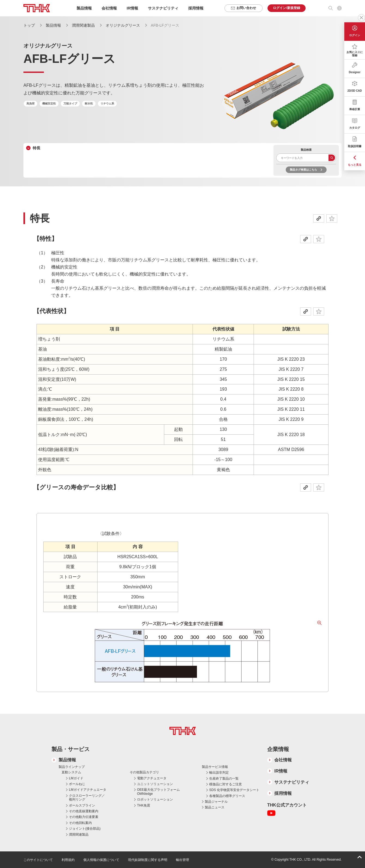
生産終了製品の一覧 (224, 779)
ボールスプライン (82, 805)
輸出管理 (182, 860)
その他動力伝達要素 (84, 817)
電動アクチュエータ (152, 778)
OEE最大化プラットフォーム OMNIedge (158, 792)
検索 (332, 158)
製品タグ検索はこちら (303, 170)
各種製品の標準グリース (227, 796)
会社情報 (283, 760)
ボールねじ (77, 784)
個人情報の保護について (101, 860)
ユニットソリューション (155, 784)
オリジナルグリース (123, 25)
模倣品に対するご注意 (226, 784)
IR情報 (281, 771)
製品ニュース (215, 807)
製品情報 (53, 25)
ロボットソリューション (155, 799)
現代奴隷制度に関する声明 (148, 860)
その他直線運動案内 (84, 811)
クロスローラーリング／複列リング (87, 798)
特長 (36, 148)
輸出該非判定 (219, 773)
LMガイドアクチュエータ (88, 790)
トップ (29, 25)
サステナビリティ (292, 782)
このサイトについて (38, 860)
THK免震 (144, 805)
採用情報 (196, 8)
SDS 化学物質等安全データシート (234, 790)
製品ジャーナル (216, 802)
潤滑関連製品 (83, 25)
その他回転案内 (80, 823)
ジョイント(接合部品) (85, 829)
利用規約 (68, 860)
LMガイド (76, 778)
